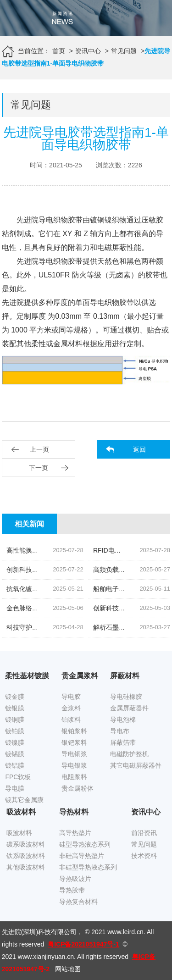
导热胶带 (72, 890)
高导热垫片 (75, 833)
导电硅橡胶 (126, 697)
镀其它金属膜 (24, 800)
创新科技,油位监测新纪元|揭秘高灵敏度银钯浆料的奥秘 (85, 570)
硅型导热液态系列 (85, 844)
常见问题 (124, 51)
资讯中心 (88, 51)
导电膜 (15, 788)
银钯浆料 (74, 742)
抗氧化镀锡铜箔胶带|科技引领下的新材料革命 (72, 589)
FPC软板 (18, 777)
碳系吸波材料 (26, 844)
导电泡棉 (123, 720)
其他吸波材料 (26, 867)
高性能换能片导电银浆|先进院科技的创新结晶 (72, 550)
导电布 (120, 731)
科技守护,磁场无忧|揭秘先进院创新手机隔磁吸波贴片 (82, 627)
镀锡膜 (15, 754)
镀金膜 (15, 697)
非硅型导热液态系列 (88, 867)
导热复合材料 (78, 902)
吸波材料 (19, 833)
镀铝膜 (15, 765)
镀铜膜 (15, 720)
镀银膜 (15, 708)
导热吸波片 (75, 879)
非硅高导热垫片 (82, 856)
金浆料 (71, 708)
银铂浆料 (74, 731)
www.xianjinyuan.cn (46, 957)
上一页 (39, 449)
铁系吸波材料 (26, 856)
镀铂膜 (15, 731)
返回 (139, 449)
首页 (59, 51)
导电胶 (71, 697)
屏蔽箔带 (123, 742)
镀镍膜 (15, 742)
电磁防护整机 (129, 754)
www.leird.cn (125, 932)
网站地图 (68, 969)
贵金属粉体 (78, 788)
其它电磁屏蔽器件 (136, 765)
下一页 (39, 468)
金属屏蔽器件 (129, 708)
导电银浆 (74, 765)
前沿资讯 (144, 833)
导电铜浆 (74, 754)
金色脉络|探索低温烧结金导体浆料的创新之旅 (72, 608)
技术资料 (144, 856)
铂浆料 (71, 720)
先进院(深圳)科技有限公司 (39, 932)
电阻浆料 (74, 777)
